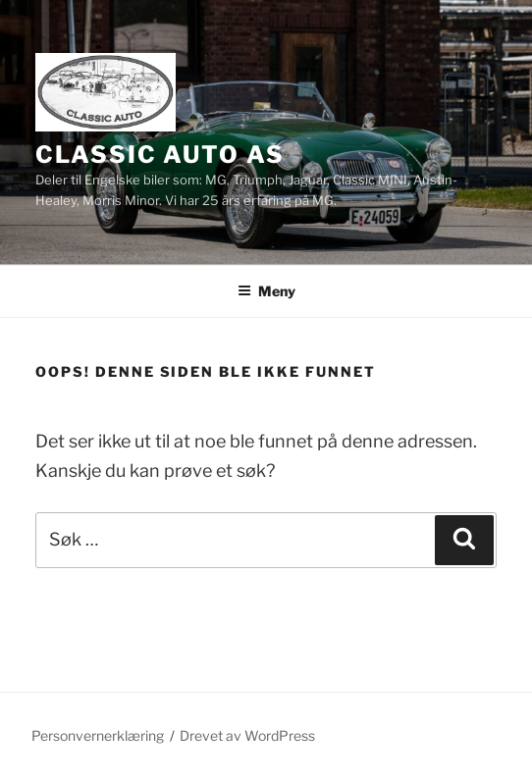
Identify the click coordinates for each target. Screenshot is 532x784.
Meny (266, 291)
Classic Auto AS (160, 155)
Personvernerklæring (98, 735)
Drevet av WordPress (247, 735)
